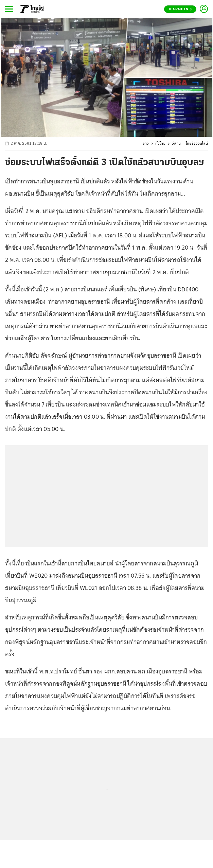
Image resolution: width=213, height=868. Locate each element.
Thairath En (180, 9)
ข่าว (146, 144)
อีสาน (176, 144)
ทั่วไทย (160, 144)
